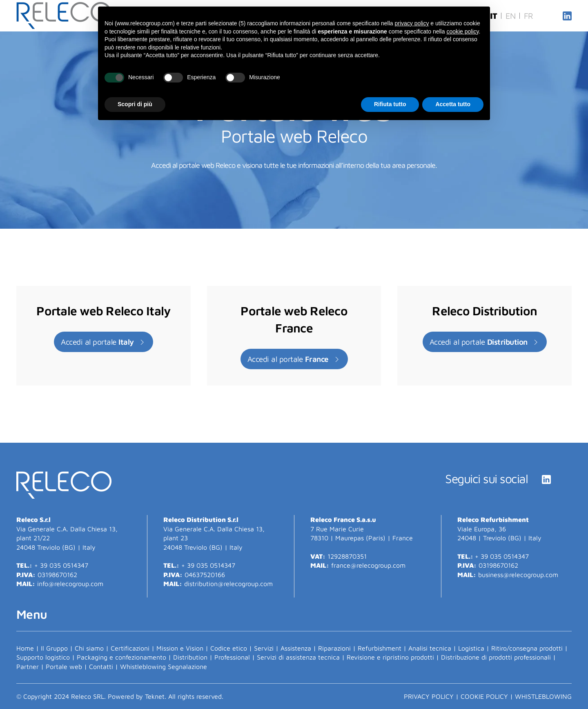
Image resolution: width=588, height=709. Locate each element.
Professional (232, 657)
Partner (28, 667)
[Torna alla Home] (65, 16)
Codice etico (229, 648)
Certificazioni (130, 648)
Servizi (264, 648)
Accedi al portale (104, 342)
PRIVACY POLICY (429, 696)
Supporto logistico (43, 657)
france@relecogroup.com (369, 565)
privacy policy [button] (412, 23)
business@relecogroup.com (518, 575)
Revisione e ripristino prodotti (390, 657)
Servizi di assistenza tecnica (298, 657)
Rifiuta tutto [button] (390, 104)
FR (529, 16)
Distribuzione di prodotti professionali (496, 657)
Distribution (190, 657)
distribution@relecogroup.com (228, 584)
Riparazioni (334, 648)
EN (511, 16)
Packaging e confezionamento (121, 657)
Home (25, 648)
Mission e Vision (180, 648)
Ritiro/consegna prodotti (527, 648)
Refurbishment (380, 648)
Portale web (64, 667)
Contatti (101, 667)
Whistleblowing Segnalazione (164, 667)
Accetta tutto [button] (453, 104)
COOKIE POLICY (484, 696)
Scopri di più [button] (135, 104)
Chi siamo (89, 648)
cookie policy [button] (462, 31)
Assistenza (296, 648)
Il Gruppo (54, 648)
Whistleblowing (543, 696)
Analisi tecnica (430, 648)
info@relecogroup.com (70, 584)
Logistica (471, 648)
